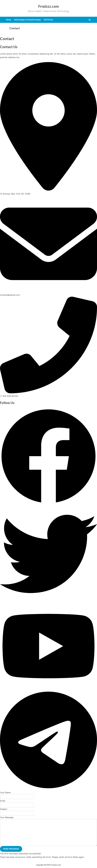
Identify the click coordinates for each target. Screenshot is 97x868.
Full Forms (48, 20)
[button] (48, 504)
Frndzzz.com (48, 6)
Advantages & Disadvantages (27, 20)
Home (9, 20)
